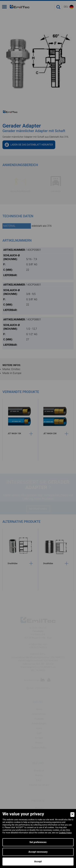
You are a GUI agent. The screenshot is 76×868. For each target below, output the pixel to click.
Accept (38, 861)
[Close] (72, 815)
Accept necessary (38, 852)
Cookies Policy (65, 833)
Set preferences (38, 842)
